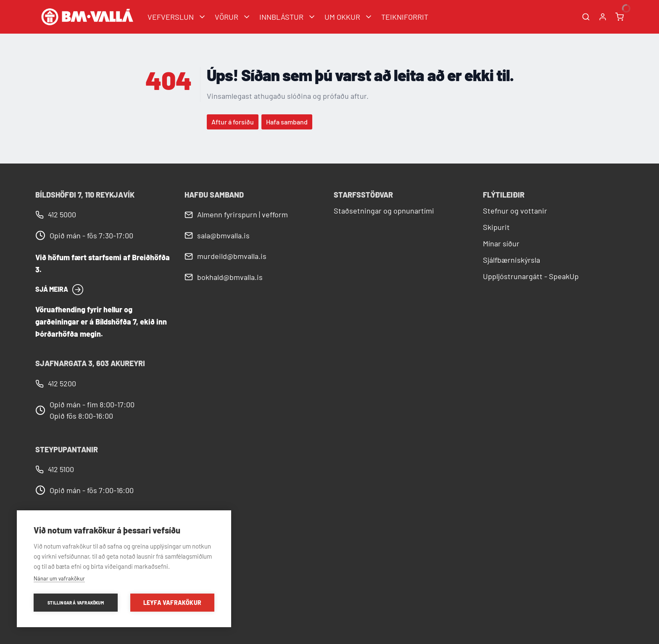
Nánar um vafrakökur (59, 578)
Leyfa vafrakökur (172, 603)
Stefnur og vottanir (515, 211)
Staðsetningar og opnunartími (384, 211)
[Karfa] (619, 17)
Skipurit (496, 227)
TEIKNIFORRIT (405, 17)
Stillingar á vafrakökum (76, 603)
